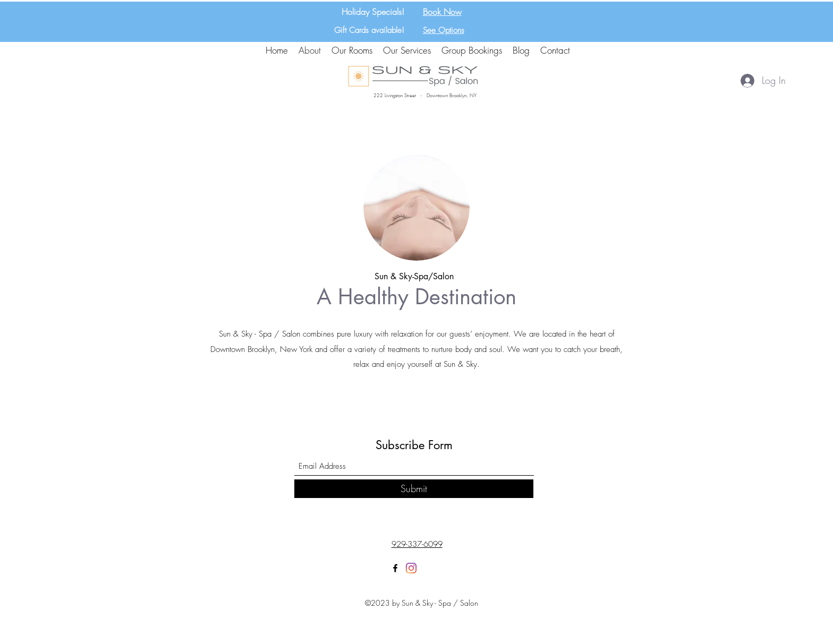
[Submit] (414, 489)
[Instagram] (411, 568)
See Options (444, 30)
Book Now (442, 12)
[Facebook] (395, 568)
